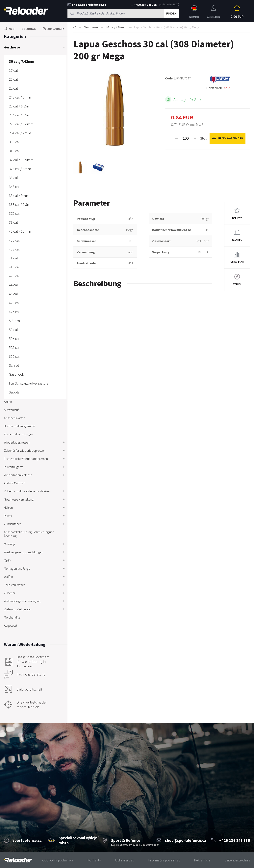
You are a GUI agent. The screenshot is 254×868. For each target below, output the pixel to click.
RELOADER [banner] (26, 11)
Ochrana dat (124, 860)
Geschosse (91, 27)
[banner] (18, 860)
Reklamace (202, 860)
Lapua (227, 88)
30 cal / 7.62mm (116, 27)
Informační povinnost (164, 860)
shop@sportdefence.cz (87, 5)
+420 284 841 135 (143, 5)
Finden (171, 14)
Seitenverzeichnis (237, 860)
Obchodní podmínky (58, 860)
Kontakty (94, 860)
